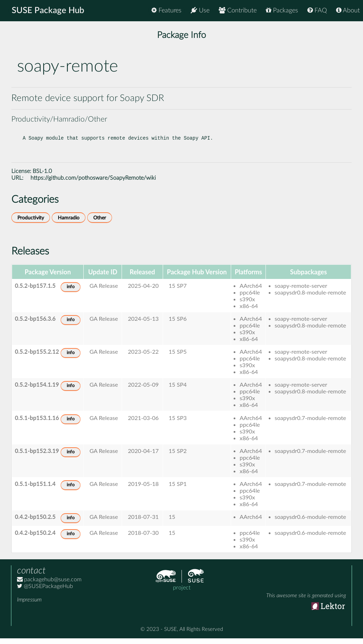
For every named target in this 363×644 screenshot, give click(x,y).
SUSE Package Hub (48, 11)
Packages (282, 10)
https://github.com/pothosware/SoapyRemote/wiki (93, 184)
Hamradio (69, 223)
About (348, 10)
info (71, 293)
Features (166, 10)
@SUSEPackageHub (45, 592)
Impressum (29, 605)
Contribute (238, 10)
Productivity (31, 223)
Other (100, 223)
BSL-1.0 (42, 177)
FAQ (317, 10)
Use (200, 10)
